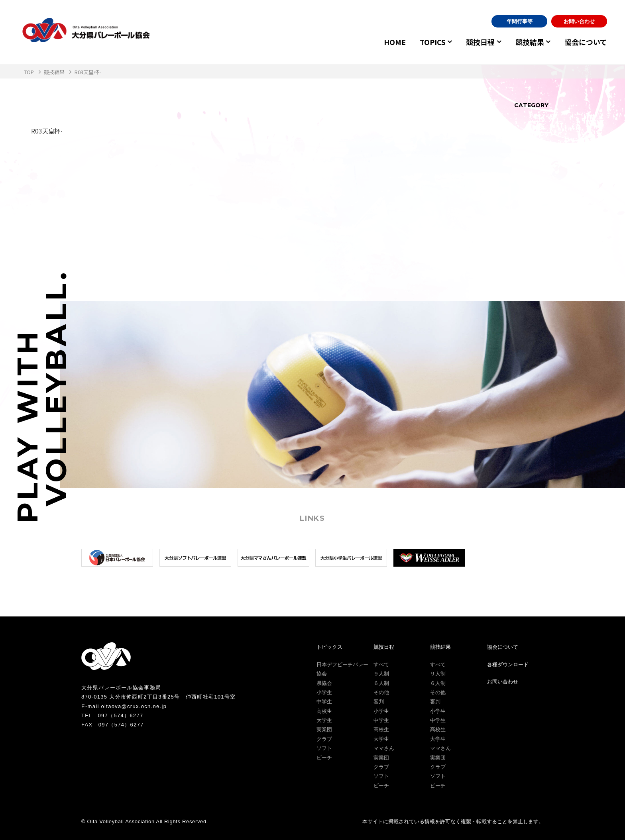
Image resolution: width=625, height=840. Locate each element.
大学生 (324, 720)
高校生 (324, 711)
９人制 (381, 674)
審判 (379, 702)
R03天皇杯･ (48, 131)
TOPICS (425, 42)
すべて (381, 664)
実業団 (324, 729)
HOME (387, 42)
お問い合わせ (579, 21)
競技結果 (527, 42)
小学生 (324, 692)
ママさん (384, 748)
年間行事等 (520, 21)
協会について (586, 42)
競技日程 (475, 42)
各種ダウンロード (508, 664)
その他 (381, 692)
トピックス (329, 647)
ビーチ (324, 758)
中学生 (324, 702)
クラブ (324, 739)
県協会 (324, 683)
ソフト (324, 748)
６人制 (381, 683)
